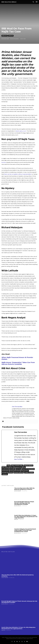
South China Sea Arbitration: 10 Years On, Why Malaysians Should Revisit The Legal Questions (26, 517)
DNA (24, 467)
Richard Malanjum (7, 473)
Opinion (11, 36)
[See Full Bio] (23, 459)
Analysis (5, 36)
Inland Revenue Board (8, 469)
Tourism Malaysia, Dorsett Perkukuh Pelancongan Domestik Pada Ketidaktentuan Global (25, 530)
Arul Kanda (5, 467)
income (4, 162)
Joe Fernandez (15, 39)
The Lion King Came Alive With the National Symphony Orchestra (24, 489)
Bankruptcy (18, 467)
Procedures (25, 471)
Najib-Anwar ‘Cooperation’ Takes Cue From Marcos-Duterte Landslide (18, 363)
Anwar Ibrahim (29, 466)
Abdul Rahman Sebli (17, 466)
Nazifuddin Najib (15, 471)
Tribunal (5, 474)
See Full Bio (18, 459)
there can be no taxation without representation (18, 174)
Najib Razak (5, 471)
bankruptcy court (21, 131)
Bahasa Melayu (18, 506)
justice (19, 469)
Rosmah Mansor (19, 473)
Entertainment (18, 491)
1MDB (9, 466)
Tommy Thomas (29, 473)
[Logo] (9, 2)
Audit (12, 467)
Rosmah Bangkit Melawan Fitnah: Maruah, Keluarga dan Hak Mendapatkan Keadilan (24, 503)
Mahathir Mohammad (28, 469)
